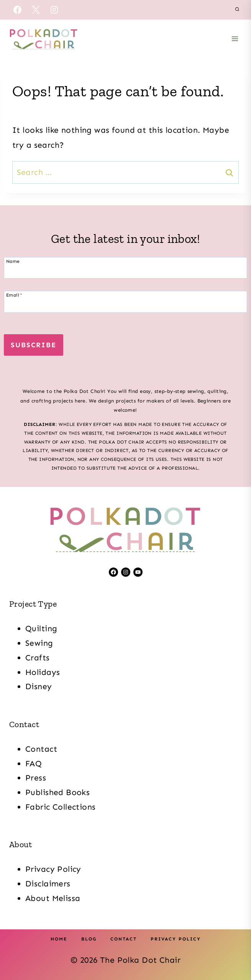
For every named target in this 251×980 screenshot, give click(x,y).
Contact (41, 749)
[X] (36, 10)
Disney (39, 686)
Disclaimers (48, 884)
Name (13, 261)
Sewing (39, 643)
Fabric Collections (61, 807)
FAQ (34, 764)
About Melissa (53, 898)
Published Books (57, 792)
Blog (89, 939)
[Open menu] (235, 39)
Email (14, 295)
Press (36, 778)
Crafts (38, 658)
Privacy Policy (53, 869)
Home (59, 939)
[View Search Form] (237, 10)
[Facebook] (17, 10)
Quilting (41, 629)
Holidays (43, 672)
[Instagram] (54, 10)
